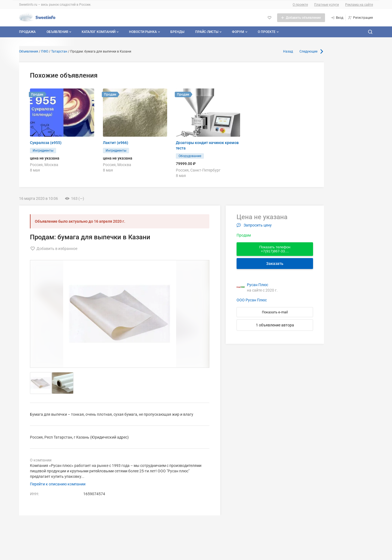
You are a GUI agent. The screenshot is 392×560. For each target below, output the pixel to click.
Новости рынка (145, 32)
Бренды (177, 32)
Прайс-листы (209, 32)
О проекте (300, 5)
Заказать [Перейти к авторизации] (275, 264)
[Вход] (337, 18)
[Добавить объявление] (301, 18)
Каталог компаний (101, 32)
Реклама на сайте (359, 5)
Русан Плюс (258, 285)
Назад (288, 51)
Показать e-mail (275, 312)
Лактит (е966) (116, 143)
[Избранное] (269, 18)
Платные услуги (327, 5)
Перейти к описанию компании (58, 484)
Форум (240, 32)
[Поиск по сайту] (370, 32)
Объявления (59, 32)
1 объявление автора (275, 325)
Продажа (27, 32)
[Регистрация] (360, 18)
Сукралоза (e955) (46, 143)
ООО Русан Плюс (252, 300)
